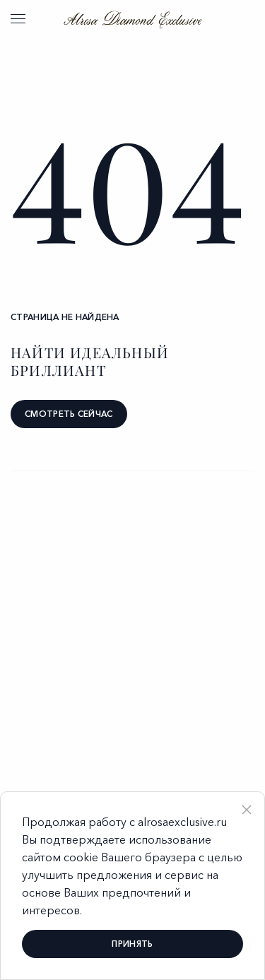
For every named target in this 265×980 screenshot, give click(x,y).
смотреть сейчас (69, 414)
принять (132, 944)
